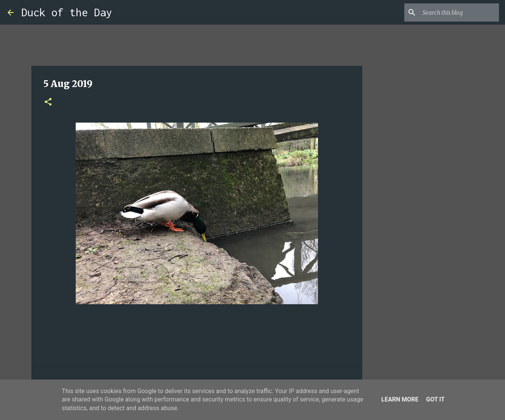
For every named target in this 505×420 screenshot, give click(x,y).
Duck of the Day (67, 12)
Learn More (400, 399)
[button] (48, 102)
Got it (435, 399)
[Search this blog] (459, 12)
